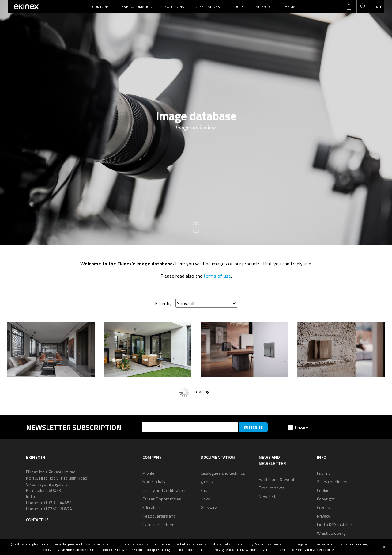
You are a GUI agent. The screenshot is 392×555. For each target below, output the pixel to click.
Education (151, 507)
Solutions (174, 7)
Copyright (326, 499)
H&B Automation (137, 7)
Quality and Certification (164, 490)
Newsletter (269, 496)
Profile (148, 473)
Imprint (323, 473)
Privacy (302, 427)
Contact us (37, 520)
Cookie (323, 490)
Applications (208, 7)
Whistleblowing (331, 533)
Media (290, 7)
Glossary (209, 507)
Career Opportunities (162, 499)
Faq (204, 490)
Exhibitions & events (278, 479)
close (384, 547)
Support (264, 7)
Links (205, 499)
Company (101, 7)
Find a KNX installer (335, 525)
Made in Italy (154, 482)
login (349, 7)
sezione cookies (75, 550)
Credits (323, 507)
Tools (238, 7)
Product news (271, 488)
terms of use (217, 276)
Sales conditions (332, 482)
